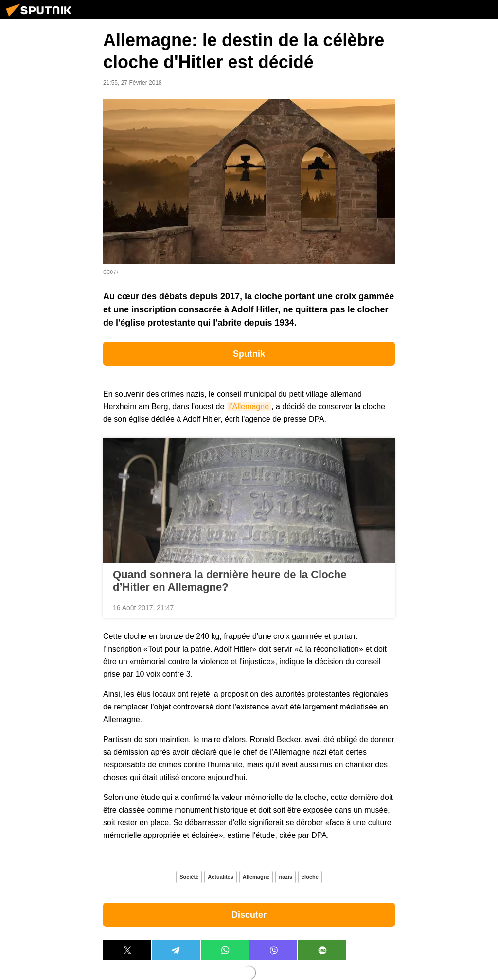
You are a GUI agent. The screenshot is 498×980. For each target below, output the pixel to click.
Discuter (249, 915)
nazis (285, 877)
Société (189, 877)
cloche (310, 877)
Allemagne (256, 877)
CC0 (108, 272)
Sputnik (249, 354)
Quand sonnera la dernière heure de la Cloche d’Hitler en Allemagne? (230, 581)
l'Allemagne (249, 407)
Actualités (221, 877)
